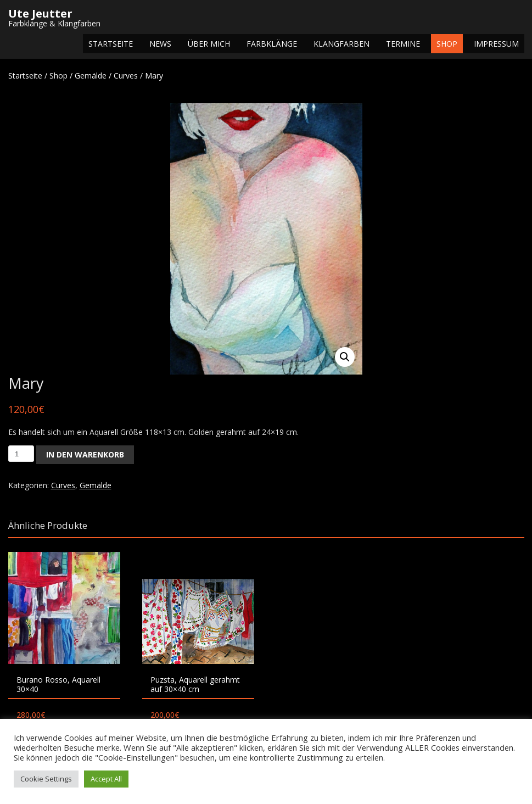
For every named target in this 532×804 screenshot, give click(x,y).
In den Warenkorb (85, 454)
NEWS (160, 44)
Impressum (496, 44)
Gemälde (91, 76)
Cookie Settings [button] (46, 779)
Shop (447, 44)
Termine (403, 44)
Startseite (111, 44)
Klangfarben (341, 44)
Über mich (209, 44)
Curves (126, 76)
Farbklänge (272, 44)
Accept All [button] (106, 779)
